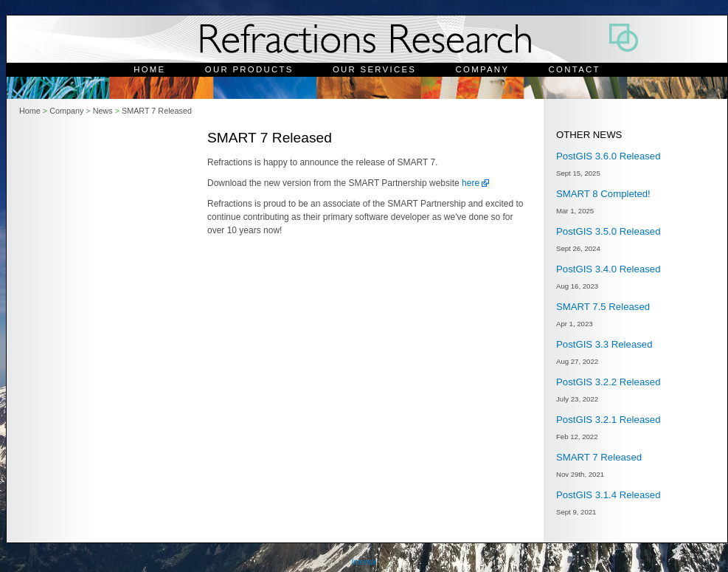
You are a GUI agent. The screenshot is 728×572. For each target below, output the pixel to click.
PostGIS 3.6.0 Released (608, 156)
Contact (575, 69)
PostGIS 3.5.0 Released (608, 231)
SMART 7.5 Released (603, 307)
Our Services (374, 69)
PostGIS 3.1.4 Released (608, 495)
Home (149, 69)
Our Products (249, 69)
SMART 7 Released (157, 111)
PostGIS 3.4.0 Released (608, 269)
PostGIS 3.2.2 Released (608, 382)
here (471, 183)
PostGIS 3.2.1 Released (608, 420)
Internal (364, 562)
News (103, 111)
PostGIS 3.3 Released (604, 344)
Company (483, 69)
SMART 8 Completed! (603, 194)
